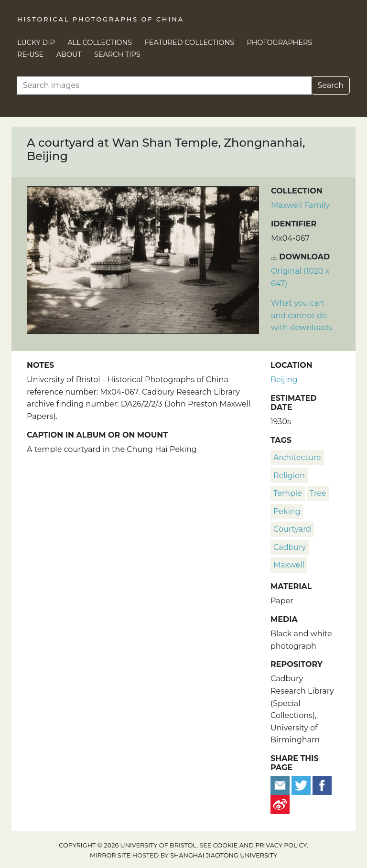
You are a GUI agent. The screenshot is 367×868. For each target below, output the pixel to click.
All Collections (100, 43)
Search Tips (117, 54)
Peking (287, 511)
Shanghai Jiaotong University (224, 855)
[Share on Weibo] (280, 804)
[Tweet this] (302, 785)
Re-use (30, 54)
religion (289, 476)
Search (330, 85)
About (69, 54)
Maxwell (289, 565)
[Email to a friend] (281, 785)
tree (318, 493)
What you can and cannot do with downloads (302, 315)
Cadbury (290, 547)
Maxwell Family (300, 205)
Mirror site (110, 855)
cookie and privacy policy (260, 845)
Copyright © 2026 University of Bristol (128, 845)
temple (288, 493)
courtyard (292, 529)
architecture (297, 457)
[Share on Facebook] (322, 785)
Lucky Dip (36, 43)
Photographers (280, 43)
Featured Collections (189, 43)
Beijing (284, 380)
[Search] (164, 86)
